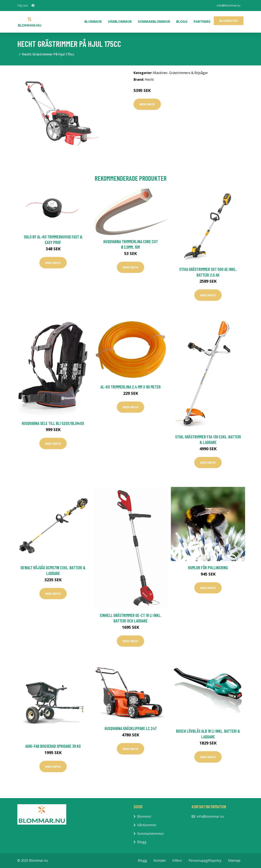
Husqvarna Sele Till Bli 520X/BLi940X (53, 423)
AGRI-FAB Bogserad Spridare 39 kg (53, 746)
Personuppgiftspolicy (205, 860)
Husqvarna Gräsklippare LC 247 (131, 728)
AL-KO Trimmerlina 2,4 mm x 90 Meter (131, 387)
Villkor (177, 860)
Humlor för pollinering (208, 567)
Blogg (182, 22)
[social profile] (33, 6)
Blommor (93, 22)
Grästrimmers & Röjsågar (189, 73)
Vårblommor (120, 22)
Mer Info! (147, 104)
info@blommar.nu (229, 5)
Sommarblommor (154, 22)
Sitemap (234, 860)
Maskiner (160, 73)
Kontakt (160, 860)
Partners (202, 22)
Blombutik (229, 21)
